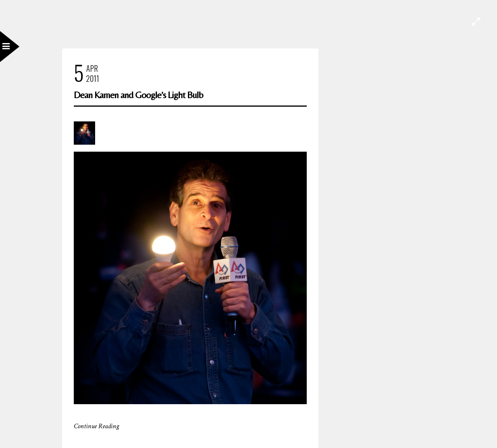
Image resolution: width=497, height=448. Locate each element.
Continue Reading (96, 426)
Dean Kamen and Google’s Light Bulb (138, 95)
